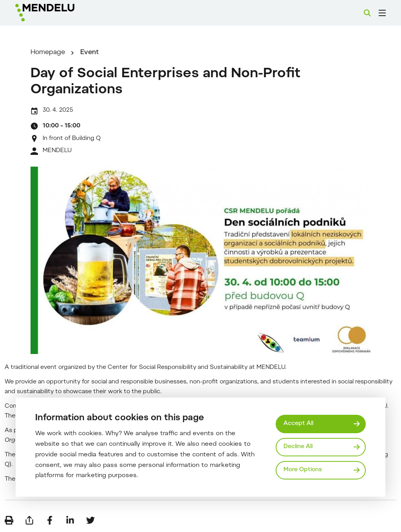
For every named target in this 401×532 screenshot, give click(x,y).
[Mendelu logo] (58, 13)
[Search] (367, 13)
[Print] (9, 520)
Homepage (48, 53)
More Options (303, 470)
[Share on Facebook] (50, 520)
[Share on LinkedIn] (70, 520)
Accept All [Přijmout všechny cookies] (298, 424)
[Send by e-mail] (29, 520)
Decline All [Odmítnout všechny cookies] (298, 447)
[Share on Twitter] (90, 520)
